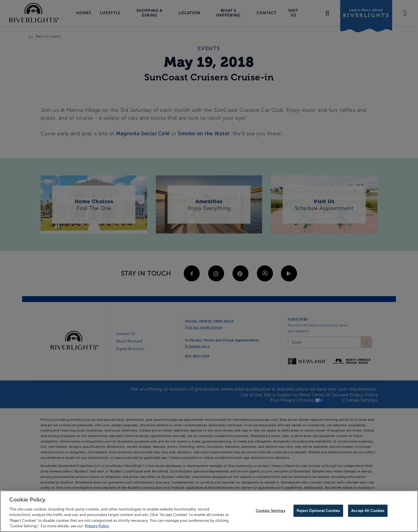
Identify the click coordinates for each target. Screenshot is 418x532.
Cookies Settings (271, 512)
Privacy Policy (97, 527)
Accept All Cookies (368, 512)
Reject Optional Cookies (318, 512)
